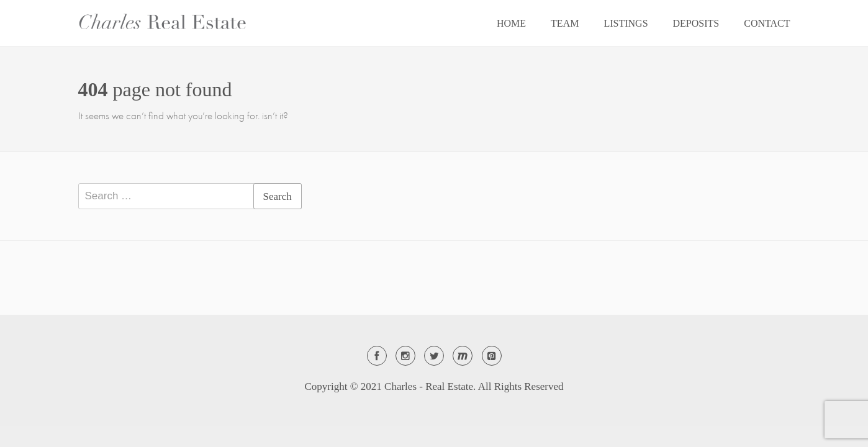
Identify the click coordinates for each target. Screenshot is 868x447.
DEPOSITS (696, 23)
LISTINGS (626, 23)
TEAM (565, 23)
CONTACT (767, 23)
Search (278, 196)
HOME (511, 23)
